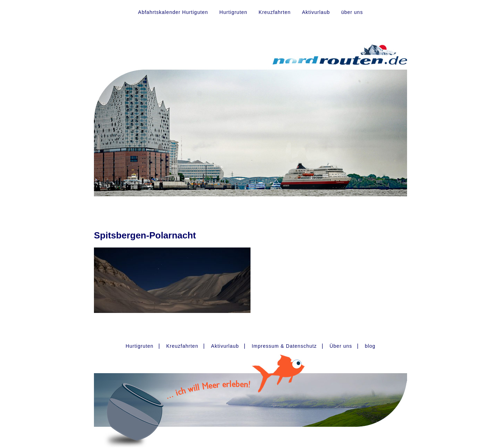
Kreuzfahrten (275, 12)
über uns (352, 12)
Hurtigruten (233, 12)
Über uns (341, 346)
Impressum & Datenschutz (284, 346)
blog (370, 346)
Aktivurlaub (316, 12)
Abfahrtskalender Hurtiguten (173, 12)
